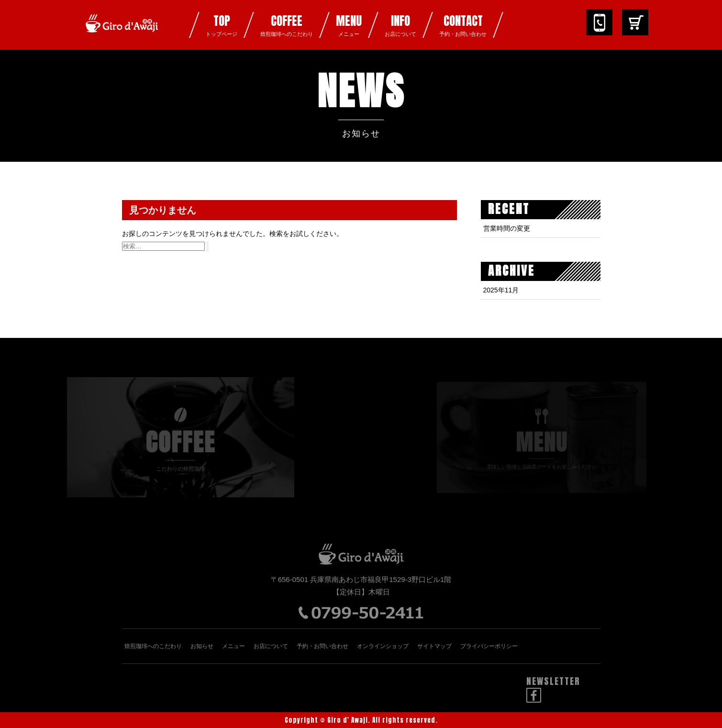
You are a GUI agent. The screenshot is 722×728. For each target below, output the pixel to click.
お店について (271, 646)
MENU (349, 25)
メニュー (233, 646)
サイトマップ (434, 646)
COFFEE (287, 25)
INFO (400, 25)
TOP (222, 25)
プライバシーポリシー (489, 646)
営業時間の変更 (507, 228)
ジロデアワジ (122, 31)
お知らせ (202, 646)
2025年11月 (501, 290)
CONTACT (463, 25)
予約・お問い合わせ (322, 646)
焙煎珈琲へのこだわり (153, 646)
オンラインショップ (383, 646)
